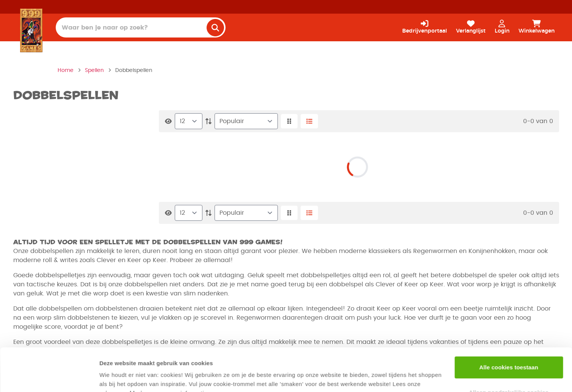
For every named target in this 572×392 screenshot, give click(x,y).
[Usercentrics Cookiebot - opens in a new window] (49, 377)
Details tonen (117, 377)
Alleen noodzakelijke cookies (509, 355)
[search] (215, 28)
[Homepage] (31, 30)
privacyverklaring (125, 356)
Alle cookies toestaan (509, 330)
